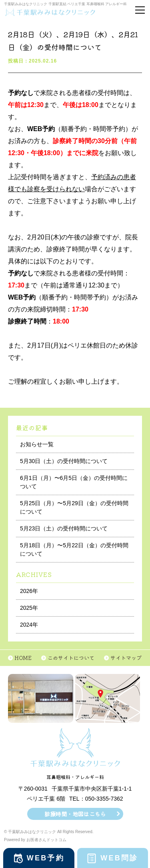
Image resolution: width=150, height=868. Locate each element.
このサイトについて (71, 658)
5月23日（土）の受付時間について (64, 528)
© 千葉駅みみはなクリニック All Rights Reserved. (49, 832)
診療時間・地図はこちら (75, 814)
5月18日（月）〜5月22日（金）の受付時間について (74, 549)
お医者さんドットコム (46, 840)
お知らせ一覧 (37, 444)
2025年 (29, 608)
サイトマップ (126, 658)
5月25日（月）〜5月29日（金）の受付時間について (74, 507)
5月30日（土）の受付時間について (64, 461)
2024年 (29, 625)
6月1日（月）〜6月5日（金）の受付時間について (74, 482)
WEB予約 (46, 858)
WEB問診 (119, 858)
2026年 (29, 591)
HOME (23, 658)
